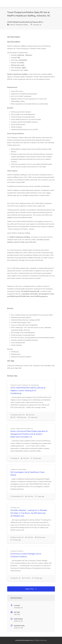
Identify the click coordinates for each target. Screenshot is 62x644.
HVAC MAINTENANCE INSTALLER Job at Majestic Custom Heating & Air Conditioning (28, 391)
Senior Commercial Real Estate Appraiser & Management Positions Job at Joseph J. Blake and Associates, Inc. (29, 434)
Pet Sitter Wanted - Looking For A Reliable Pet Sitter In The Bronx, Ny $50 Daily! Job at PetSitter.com (29, 513)
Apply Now (31, 589)
